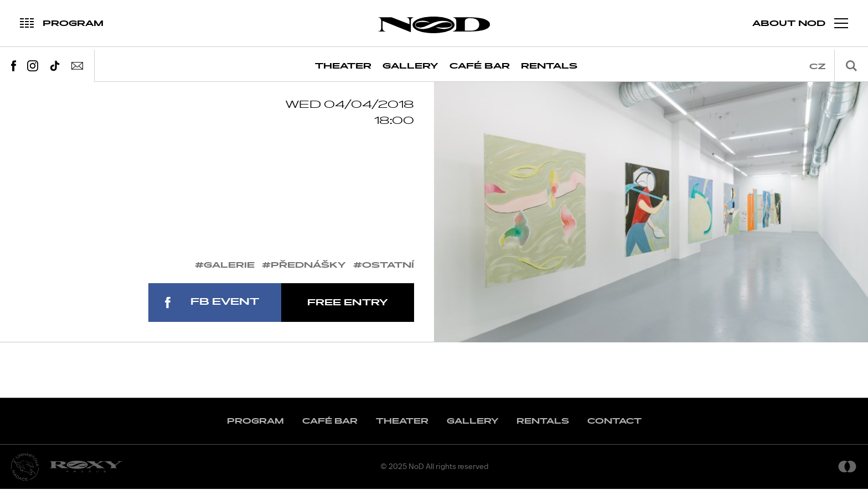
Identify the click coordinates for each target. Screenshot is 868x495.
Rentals (549, 66)
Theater (343, 66)
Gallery (410, 66)
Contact (614, 427)
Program (255, 427)
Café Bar (480, 66)
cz (818, 67)
